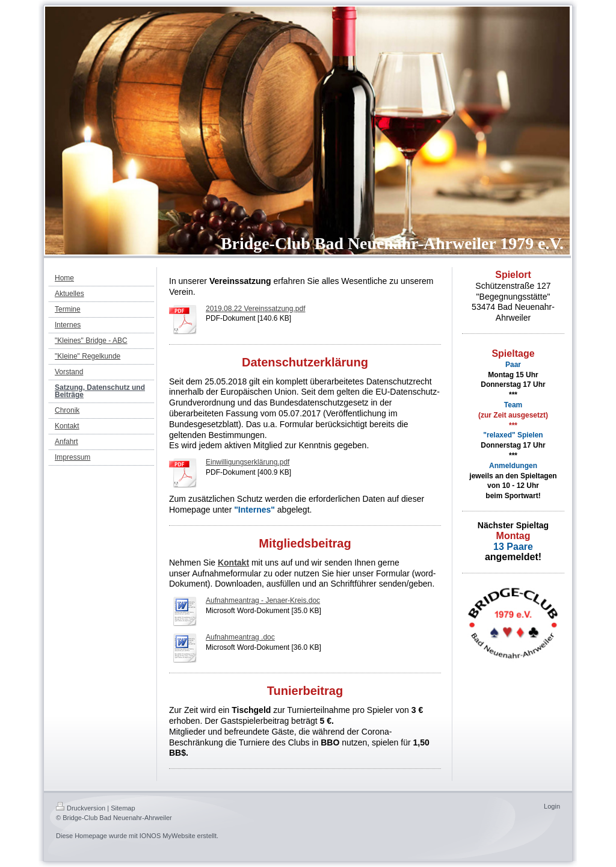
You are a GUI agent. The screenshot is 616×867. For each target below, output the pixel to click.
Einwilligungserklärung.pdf (248, 462)
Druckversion (81, 808)
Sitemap (123, 808)
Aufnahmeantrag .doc (240, 637)
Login (552, 806)
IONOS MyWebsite (168, 836)
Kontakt (233, 563)
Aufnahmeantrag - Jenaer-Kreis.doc (263, 600)
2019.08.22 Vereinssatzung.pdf (255, 309)
